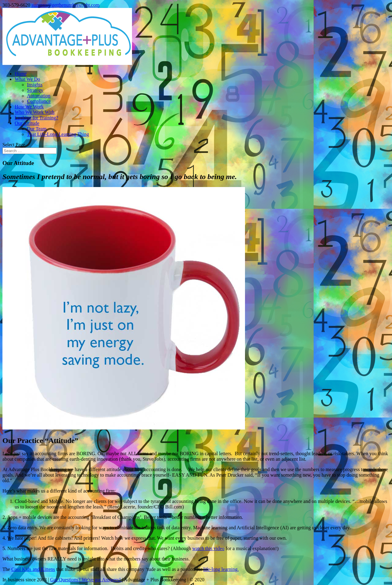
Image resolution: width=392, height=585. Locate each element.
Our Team (37, 129)
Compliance (39, 101)
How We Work (29, 107)
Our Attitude (27, 123)
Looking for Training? (36, 118)
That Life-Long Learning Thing (58, 134)
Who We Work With (35, 112)
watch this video (208, 548)
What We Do (27, 79)
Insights (35, 85)
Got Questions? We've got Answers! (86, 580)
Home (21, 74)
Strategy (35, 90)
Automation (39, 96)
